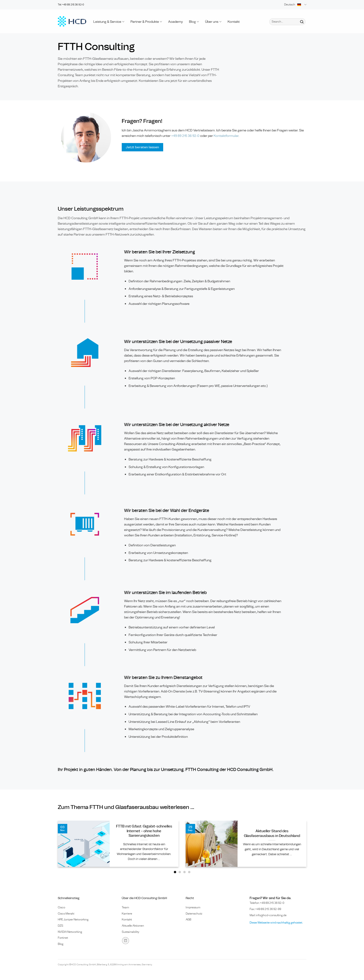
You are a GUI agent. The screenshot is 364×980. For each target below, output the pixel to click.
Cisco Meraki (66, 914)
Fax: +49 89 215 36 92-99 (265, 909)
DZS (61, 926)
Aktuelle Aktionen (133, 926)
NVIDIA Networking (70, 932)
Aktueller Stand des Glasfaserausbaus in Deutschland (272, 833)
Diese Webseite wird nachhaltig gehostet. (276, 923)
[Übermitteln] (302, 22)
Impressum (193, 907)
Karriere (127, 914)
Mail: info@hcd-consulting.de (268, 915)
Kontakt (234, 22)
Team (125, 907)
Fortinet (63, 938)
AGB (189, 920)
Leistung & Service (109, 22)
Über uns (213, 22)
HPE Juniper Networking (73, 920)
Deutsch (295, 5)
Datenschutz (194, 914)
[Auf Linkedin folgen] (126, 941)
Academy (175, 22)
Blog (194, 22)
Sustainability (130, 932)
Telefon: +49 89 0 (267, 903)
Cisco (61, 907)
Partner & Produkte (146, 22)
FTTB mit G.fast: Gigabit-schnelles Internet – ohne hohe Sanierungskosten (144, 831)
